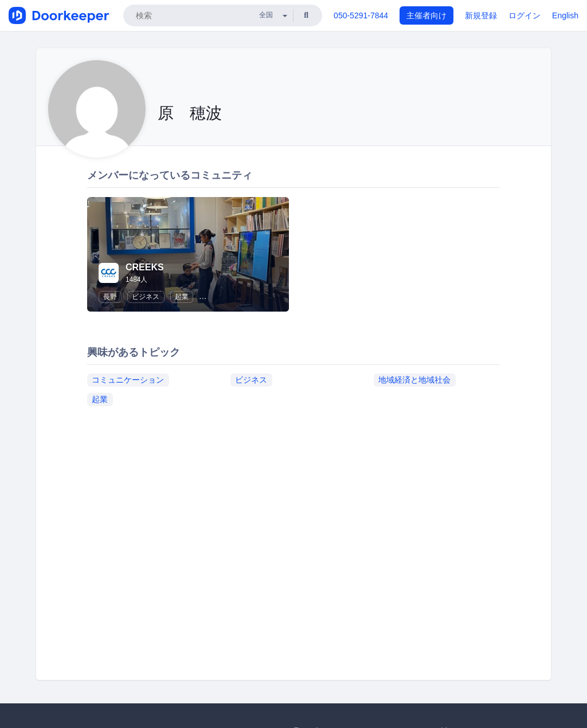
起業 (182, 297)
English (565, 15)
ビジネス (146, 297)
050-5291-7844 (361, 15)
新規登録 (481, 15)
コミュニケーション (128, 380)
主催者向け (426, 15)
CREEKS (145, 267)
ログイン (525, 15)
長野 (110, 297)
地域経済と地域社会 (414, 380)
